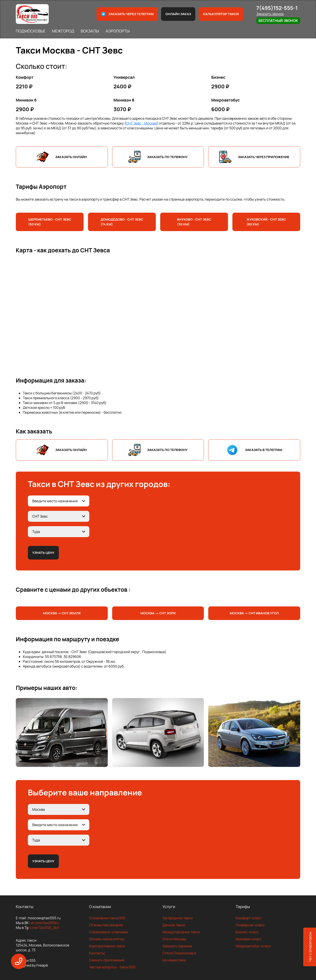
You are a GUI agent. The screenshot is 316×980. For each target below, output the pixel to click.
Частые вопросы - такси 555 (112, 967)
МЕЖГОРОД (63, 31)
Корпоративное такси (107, 946)
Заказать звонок (270, 14)
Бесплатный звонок (278, 21)
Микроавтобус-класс (253, 946)
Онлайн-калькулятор (107, 939)
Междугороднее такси (181, 932)
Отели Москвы (174, 939)
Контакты (97, 953)
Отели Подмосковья (179, 953)
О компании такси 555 (107, 918)
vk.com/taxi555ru (44, 923)
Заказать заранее (177, 946)
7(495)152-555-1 (277, 8)
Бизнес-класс (247, 932)
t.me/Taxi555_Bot (45, 928)
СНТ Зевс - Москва (141, 123)
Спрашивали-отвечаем (108, 932)
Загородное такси (178, 918)
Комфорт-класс (249, 918)
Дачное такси (174, 925)
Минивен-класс (249, 939)
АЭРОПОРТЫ (118, 31)
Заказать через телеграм (127, 14)
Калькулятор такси (221, 14)
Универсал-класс (250, 925)
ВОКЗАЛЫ (90, 31)
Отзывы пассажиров (106, 925)
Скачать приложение (107, 960)
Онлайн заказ (178, 14)
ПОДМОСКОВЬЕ (31, 31)
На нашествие (174, 960)
